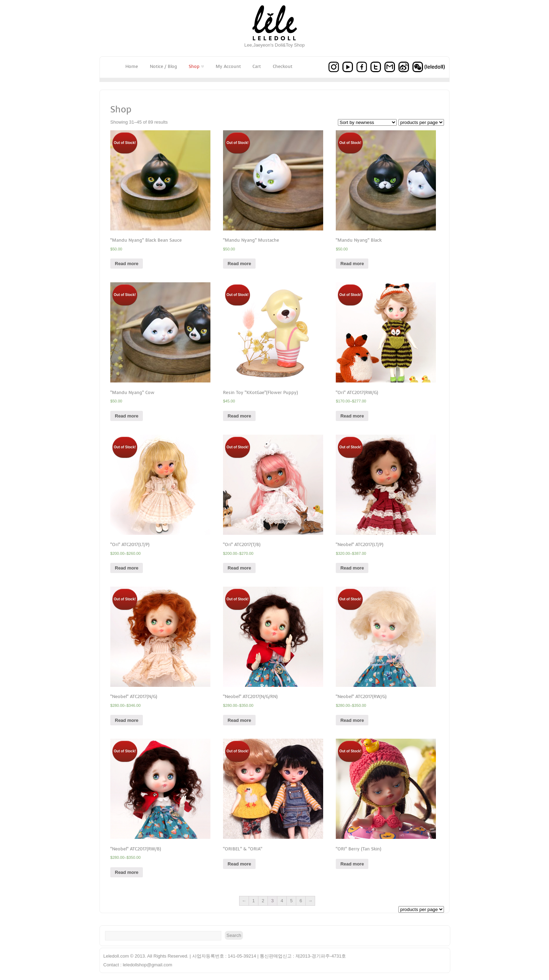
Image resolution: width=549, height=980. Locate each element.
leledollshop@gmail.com (148, 965)
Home (132, 66)
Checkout (283, 66)
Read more (127, 264)
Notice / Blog (164, 66)
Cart (257, 66)
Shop (196, 66)
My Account (228, 66)
